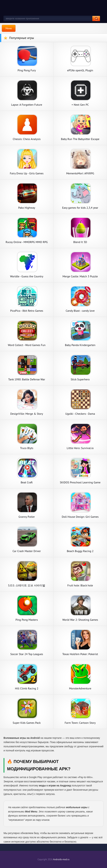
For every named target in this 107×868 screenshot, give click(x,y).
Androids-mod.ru (61, 859)
